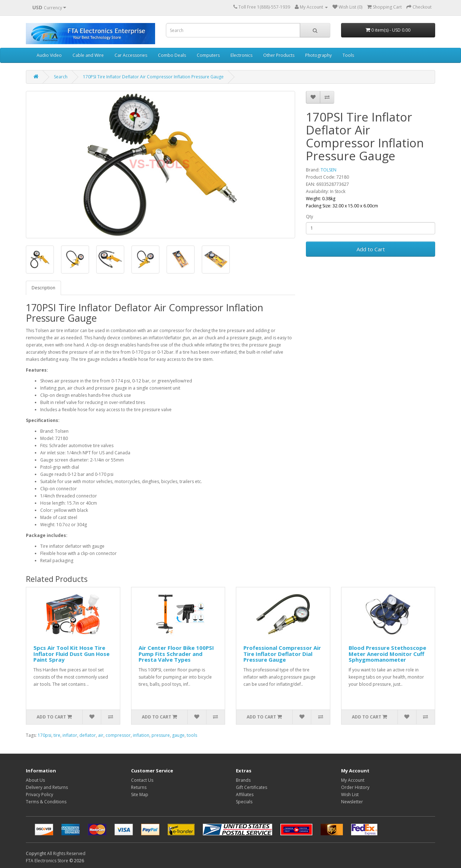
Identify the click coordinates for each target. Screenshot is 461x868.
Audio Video (49, 55)
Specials (244, 802)
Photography (318, 55)
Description (43, 288)
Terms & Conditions (46, 802)
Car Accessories (131, 55)
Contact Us (142, 780)
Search (61, 77)
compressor (118, 735)
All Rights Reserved (66, 853)
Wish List (350, 794)
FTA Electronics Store (47, 861)
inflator (70, 735)
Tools (348, 55)
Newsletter (352, 802)
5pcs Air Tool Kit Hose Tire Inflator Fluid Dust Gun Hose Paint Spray (71, 654)
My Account (353, 780)
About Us (35, 780)
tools (192, 735)
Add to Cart (371, 249)
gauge (178, 735)
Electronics (241, 55)
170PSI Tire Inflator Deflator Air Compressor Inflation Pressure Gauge (153, 77)
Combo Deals (172, 55)
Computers (208, 55)
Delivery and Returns (47, 787)
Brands (243, 780)
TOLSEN (329, 170)
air (101, 735)
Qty (309, 217)
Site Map (140, 794)
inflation (141, 735)
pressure (161, 735)
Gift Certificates (252, 787)
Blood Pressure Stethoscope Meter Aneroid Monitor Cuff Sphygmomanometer (387, 654)
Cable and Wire (88, 55)
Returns (139, 787)
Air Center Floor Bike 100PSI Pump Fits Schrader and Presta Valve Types (176, 654)
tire (57, 735)
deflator (88, 735)
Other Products (279, 55)
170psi (45, 735)
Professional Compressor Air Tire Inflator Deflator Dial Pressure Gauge (282, 654)
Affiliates (245, 794)
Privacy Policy (39, 794)
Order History (355, 787)
